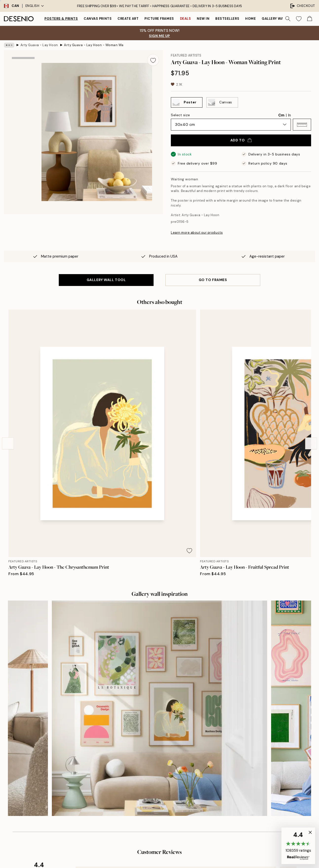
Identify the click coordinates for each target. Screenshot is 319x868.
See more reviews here (159, 645)
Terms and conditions (248, 760)
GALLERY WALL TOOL (106, 280)
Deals (186, 19)
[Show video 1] (23, 138)
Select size (180, 115)
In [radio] (289, 115)
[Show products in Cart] (310, 19)
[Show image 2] (23, 105)
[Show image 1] (23, 72)
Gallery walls (276, 19)
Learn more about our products (197, 233)
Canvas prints (98, 19)
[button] (302, 125)
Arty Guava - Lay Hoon (39, 45)
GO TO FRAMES (213, 280)
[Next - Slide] (311, 367)
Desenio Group (173, 854)
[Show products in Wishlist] (299, 19)
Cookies (237, 777)
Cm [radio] (281, 115)
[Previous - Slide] (8, 367)
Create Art (128, 19)
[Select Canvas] (222, 102)
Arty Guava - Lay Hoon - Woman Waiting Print (94, 45)
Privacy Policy (63, 801)
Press (149, 743)
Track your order (244, 752)
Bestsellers (227, 19)
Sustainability (156, 760)
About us (152, 735)
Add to (241, 140)
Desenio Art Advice (246, 735)
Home (250, 19)
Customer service (245, 743)
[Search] (288, 19)
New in (203, 19)
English (35, 6)
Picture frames (159, 19)
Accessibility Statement (164, 769)
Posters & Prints (61, 19)
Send (71, 790)
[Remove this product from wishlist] (153, 60)
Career (150, 752)
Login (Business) (158, 791)
